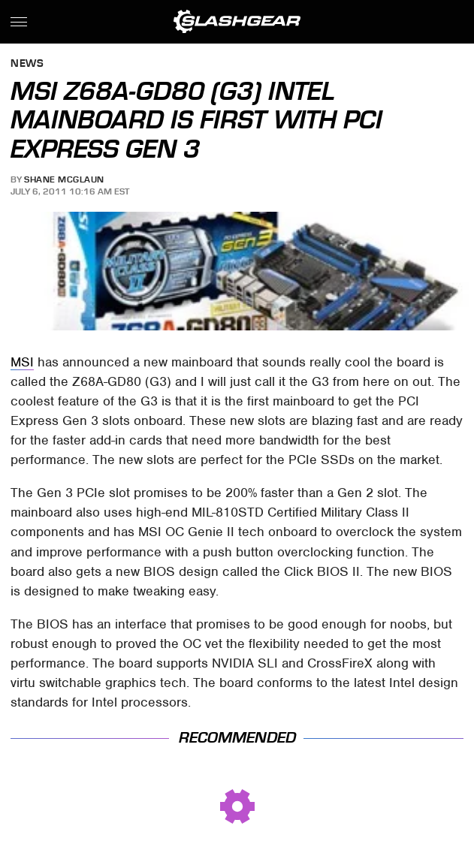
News (27, 64)
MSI (22, 362)
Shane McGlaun (64, 179)
